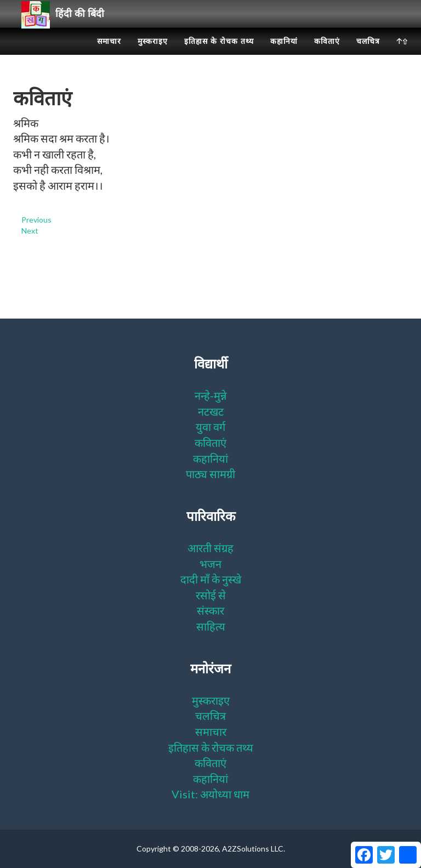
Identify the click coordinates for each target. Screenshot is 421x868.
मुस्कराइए (153, 55)
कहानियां (284, 55)
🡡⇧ (402, 55)
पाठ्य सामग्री (210, 474)
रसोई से (211, 595)
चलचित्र (368, 55)
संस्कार (210, 610)
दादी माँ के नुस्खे (211, 579)
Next (30, 231)
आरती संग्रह (210, 548)
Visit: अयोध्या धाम (210, 794)
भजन (210, 564)
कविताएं (327, 55)
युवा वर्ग (210, 427)
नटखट (211, 411)
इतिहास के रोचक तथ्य (219, 55)
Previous (36, 220)
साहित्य (211, 626)
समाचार (109, 55)
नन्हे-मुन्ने (210, 395)
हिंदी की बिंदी (67, 28)
